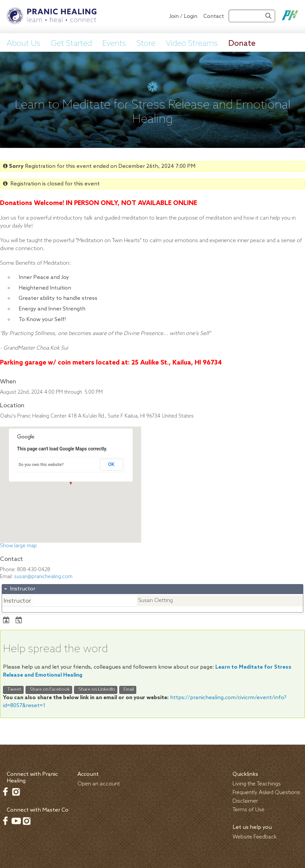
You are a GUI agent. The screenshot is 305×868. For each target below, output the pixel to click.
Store (146, 44)
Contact (214, 16)
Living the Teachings (257, 784)
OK (111, 464)
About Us (23, 44)
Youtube (16, 821)
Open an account (99, 784)
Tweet (13, 690)
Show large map (18, 546)
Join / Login (183, 16)
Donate (242, 44)
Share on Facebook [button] (49, 690)
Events (114, 44)
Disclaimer (245, 801)
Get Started (71, 44)
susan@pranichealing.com (43, 577)
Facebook (5, 792)
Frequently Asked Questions (266, 793)
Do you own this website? (41, 465)
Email (128, 690)
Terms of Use (249, 810)
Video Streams (192, 44)
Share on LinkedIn (96, 690)
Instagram (16, 792)
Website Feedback (255, 837)
